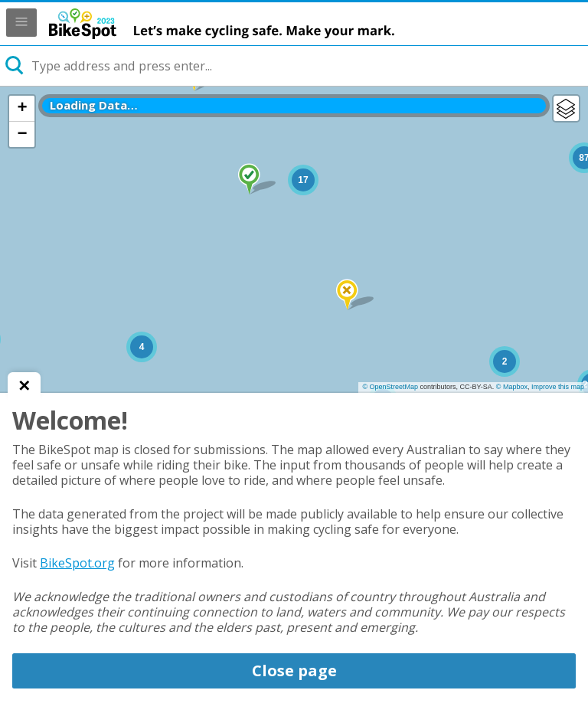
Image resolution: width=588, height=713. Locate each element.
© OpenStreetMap (390, 387)
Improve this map (558, 387)
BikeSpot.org (77, 563)
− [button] (22, 134)
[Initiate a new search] (15, 66)
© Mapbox (512, 387)
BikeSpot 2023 (256, 24)
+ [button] (22, 108)
